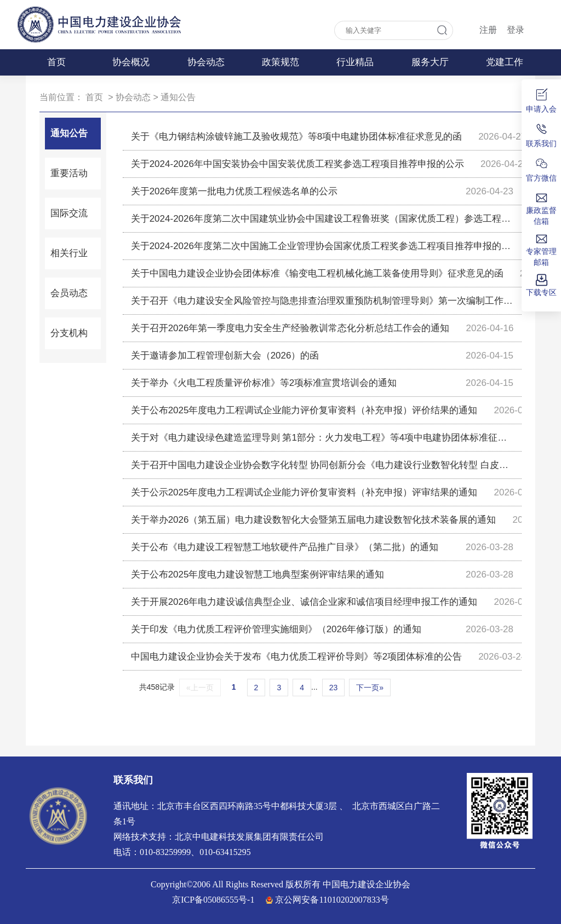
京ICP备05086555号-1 (213, 900)
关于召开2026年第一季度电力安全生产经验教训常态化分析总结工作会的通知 (290, 328)
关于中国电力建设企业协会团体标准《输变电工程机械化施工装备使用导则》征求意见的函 (317, 273)
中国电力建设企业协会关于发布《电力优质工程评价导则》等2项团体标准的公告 (296, 657)
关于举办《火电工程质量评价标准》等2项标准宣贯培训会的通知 (264, 383)
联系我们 (133, 780)
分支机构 (69, 333)
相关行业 (69, 253)
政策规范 (280, 62)
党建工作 (505, 62)
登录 (516, 30)
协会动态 (206, 62)
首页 (56, 62)
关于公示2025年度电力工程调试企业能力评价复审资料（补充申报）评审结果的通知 (304, 492)
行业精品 (355, 62)
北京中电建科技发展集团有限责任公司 (249, 837)
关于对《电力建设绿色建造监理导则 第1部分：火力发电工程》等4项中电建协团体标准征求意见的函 (322, 438)
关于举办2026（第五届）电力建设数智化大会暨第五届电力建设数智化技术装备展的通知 (314, 520)
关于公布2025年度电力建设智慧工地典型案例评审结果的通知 (258, 574)
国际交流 (69, 213)
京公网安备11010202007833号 (332, 900)
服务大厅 (430, 62)
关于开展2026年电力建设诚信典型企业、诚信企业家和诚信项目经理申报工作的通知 (304, 602)
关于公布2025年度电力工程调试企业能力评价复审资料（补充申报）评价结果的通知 (304, 410)
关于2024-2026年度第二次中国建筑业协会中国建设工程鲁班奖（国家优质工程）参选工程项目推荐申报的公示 (322, 219)
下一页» (370, 688)
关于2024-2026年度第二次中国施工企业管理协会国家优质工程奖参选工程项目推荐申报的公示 (322, 246)
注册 (488, 30)
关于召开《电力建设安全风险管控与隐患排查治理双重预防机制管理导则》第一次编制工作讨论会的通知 (322, 301)
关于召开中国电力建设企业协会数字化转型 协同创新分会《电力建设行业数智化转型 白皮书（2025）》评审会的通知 (322, 465)
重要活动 (69, 173)
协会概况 (131, 62)
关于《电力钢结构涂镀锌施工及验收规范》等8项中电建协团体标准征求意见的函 (296, 137)
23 (334, 688)
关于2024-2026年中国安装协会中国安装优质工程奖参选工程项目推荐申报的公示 (297, 164)
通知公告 (178, 97)
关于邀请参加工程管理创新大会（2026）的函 (225, 356)
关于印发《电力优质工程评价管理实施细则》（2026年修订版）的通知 (276, 629)
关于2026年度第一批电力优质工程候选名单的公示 (234, 191)
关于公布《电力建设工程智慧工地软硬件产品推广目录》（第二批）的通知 (285, 547)
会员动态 (69, 293)
